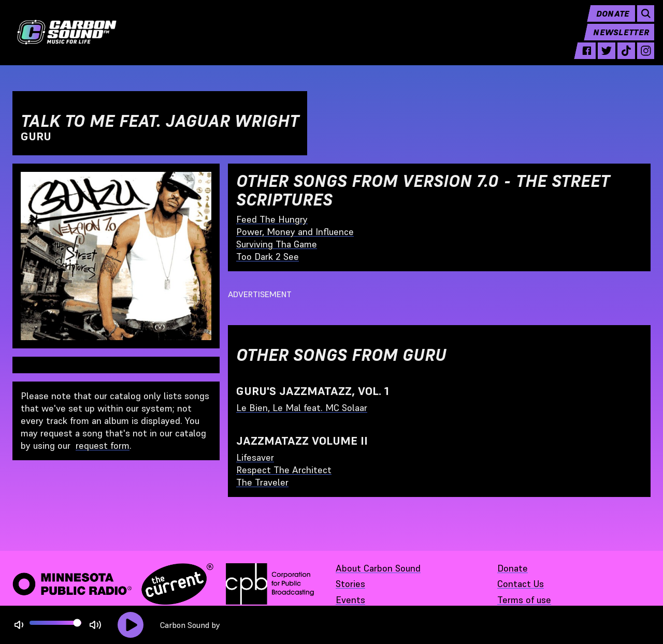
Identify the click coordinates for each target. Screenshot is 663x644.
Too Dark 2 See (268, 257)
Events (350, 600)
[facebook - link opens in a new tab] (583, 58)
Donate (609, 21)
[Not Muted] (19, 625)
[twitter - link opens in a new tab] (603, 58)
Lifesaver (255, 457)
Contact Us (521, 584)
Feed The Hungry (272, 219)
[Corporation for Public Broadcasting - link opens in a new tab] (270, 584)
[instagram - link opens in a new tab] (642, 58)
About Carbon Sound (378, 568)
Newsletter (617, 39)
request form (103, 445)
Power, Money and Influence (295, 232)
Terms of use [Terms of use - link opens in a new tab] (524, 600)
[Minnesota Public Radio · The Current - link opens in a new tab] (113, 584)
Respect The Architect (284, 470)
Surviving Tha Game (277, 244)
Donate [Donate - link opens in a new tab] (513, 568)
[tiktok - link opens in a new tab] (622, 58)
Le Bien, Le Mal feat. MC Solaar (302, 408)
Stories (350, 584)
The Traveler (262, 482)
